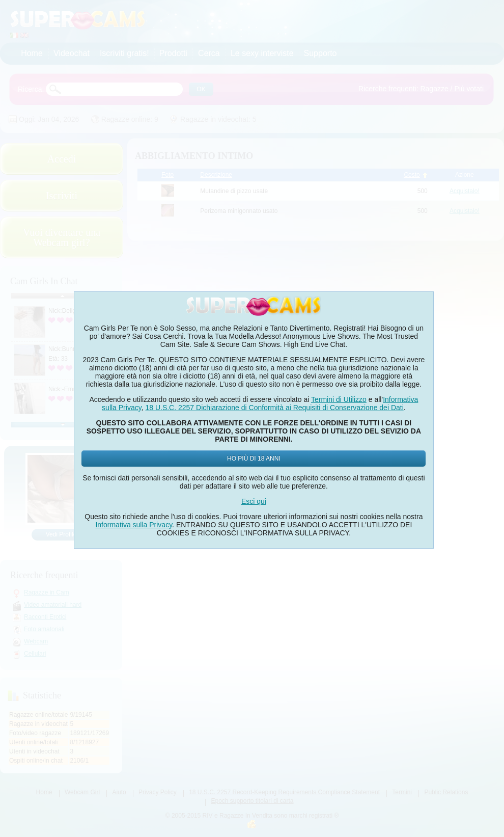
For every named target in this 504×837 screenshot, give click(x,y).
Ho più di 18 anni (254, 458)
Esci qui (254, 501)
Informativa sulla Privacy (134, 525)
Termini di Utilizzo (339, 399)
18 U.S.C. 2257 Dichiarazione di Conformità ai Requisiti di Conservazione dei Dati (274, 408)
